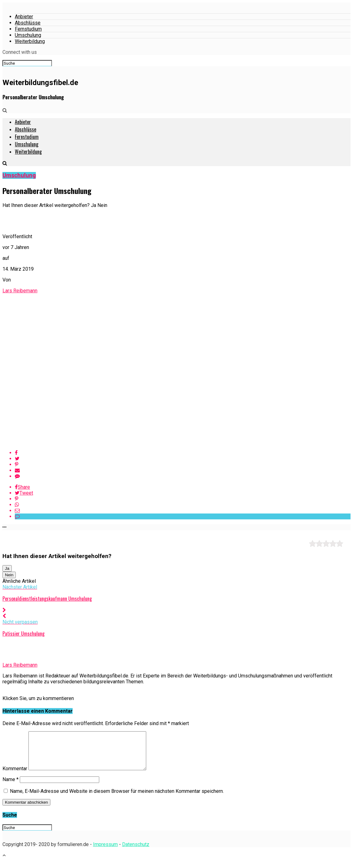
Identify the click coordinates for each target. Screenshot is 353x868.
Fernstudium (28, 29)
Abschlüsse (28, 23)
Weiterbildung (30, 41)
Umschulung (28, 35)
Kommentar (15, 776)
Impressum (105, 852)
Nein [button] (9, 575)
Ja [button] (7, 568)
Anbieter (24, 17)
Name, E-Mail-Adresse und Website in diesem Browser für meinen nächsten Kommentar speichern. (117, 799)
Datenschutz (136, 852)
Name (11, 787)
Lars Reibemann (20, 291)
